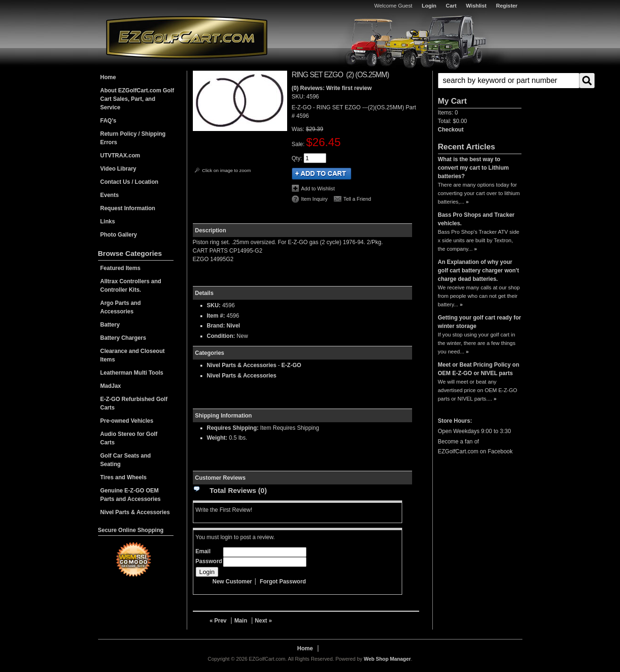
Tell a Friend (357, 199)
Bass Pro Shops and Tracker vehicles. (476, 219)
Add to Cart (322, 174)
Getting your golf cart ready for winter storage (480, 322)
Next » (264, 621)
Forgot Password (283, 582)
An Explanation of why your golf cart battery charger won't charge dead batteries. (479, 270)
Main (241, 621)
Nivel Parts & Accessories (242, 365)
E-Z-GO (291, 365)
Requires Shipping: (233, 428)
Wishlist (476, 6)
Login (429, 6)
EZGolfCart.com (187, 37)
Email (203, 551)
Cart (451, 6)
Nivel (234, 326)
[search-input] (509, 81)
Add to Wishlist (318, 188)
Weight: (217, 438)
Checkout (451, 130)
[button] (480, 81)
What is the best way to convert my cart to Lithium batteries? (474, 168)
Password (209, 561)
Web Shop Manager (387, 659)
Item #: (217, 316)
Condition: (221, 336)
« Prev (218, 621)
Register (507, 6)
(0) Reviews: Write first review (332, 88)
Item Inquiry (314, 199)
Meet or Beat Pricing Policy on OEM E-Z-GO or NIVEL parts (479, 369)
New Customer (232, 582)
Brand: (216, 326)
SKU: (299, 97)
